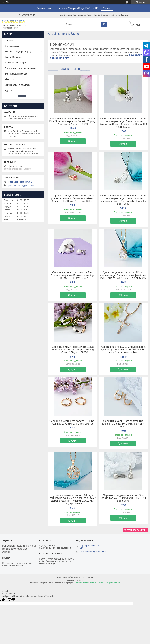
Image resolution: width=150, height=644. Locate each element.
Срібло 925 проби (13, 57)
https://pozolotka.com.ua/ (20, 182)
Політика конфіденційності (109, 583)
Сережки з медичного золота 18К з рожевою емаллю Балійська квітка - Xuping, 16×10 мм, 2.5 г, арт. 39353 (73, 198)
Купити (74, 141)
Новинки (9, 40)
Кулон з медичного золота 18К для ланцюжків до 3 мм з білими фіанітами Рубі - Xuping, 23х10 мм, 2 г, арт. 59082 (123, 275)
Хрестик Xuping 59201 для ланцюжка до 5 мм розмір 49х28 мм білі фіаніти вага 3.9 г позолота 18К (123, 350)
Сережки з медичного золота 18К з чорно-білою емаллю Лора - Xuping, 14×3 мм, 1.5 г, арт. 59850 (73, 350)
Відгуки (8, 91)
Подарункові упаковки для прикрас (22, 68)
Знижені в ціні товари (15, 63)
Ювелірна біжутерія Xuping (18, 52)
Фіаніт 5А (9, 79)
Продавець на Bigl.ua (75, 580)
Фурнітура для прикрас (16, 74)
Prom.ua (89, 577)
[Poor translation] (11, 600)
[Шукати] (104, 24)
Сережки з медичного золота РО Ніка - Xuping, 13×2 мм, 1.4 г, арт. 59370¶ (73, 422)
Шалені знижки (12, 46)
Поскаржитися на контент (86, 583)
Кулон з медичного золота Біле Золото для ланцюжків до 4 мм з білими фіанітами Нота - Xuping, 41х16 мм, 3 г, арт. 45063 (123, 200)
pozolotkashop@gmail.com (21, 185)
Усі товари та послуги (134, 530)
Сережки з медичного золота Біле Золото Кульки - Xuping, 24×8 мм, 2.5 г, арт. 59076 (123, 498)
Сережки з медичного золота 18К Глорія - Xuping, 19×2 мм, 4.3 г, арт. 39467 (123, 424)
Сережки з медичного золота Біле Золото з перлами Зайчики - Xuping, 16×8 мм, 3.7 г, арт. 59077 (73, 275)
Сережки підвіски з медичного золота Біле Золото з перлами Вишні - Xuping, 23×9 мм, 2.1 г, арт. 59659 (73, 121)
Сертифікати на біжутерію (18, 85)
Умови (107, 8)
